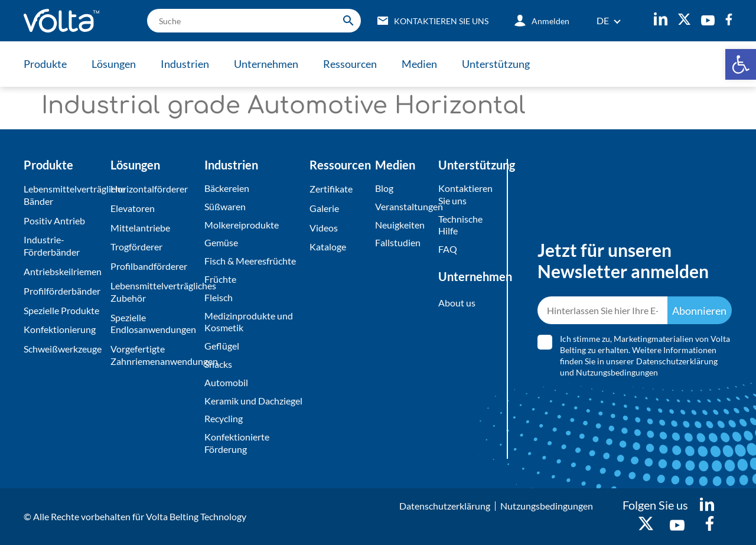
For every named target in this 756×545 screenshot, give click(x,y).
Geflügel (222, 346)
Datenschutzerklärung (677, 361)
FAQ (448, 249)
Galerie (324, 208)
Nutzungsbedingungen (617, 372)
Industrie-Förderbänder (52, 246)
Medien (419, 64)
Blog (384, 188)
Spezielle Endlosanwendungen (153, 324)
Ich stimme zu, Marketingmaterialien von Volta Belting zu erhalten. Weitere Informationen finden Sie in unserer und (645, 355)
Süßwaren (225, 206)
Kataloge (328, 247)
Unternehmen (266, 64)
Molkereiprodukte (242, 225)
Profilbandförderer (149, 266)
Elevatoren (133, 208)
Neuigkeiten (400, 225)
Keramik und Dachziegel (253, 401)
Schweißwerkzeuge (63, 349)
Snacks (218, 364)
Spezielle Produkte (61, 310)
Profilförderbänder (62, 291)
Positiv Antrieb (54, 221)
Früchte (220, 279)
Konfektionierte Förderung (237, 443)
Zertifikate (331, 189)
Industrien (185, 64)
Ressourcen (350, 64)
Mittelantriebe (140, 228)
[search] (254, 21)
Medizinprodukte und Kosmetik (249, 322)
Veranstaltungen (404, 206)
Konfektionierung (60, 329)
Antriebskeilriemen (63, 271)
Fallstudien (398, 242)
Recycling (224, 418)
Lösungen (114, 64)
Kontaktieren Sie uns (465, 194)
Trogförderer (136, 247)
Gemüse (221, 242)
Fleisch (219, 297)
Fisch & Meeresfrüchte (250, 261)
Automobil (226, 382)
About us (457, 303)
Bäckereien (227, 188)
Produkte (45, 64)
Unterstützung (496, 64)
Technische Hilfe (460, 225)
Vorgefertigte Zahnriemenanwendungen (154, 355)
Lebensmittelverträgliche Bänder (64, 195)
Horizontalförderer (149, 189)
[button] (741, 64)
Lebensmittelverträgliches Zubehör (154, 292)
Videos (324, 228)
